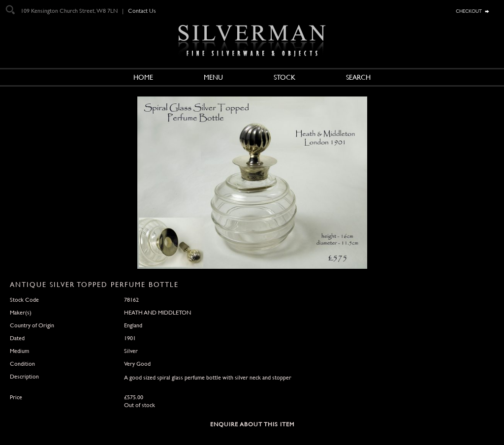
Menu (213, 77)
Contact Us (142, 11)
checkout (469, 10)
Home (143, 77)
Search (358, 77)
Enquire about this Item (252, 424)
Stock (284, 77)
